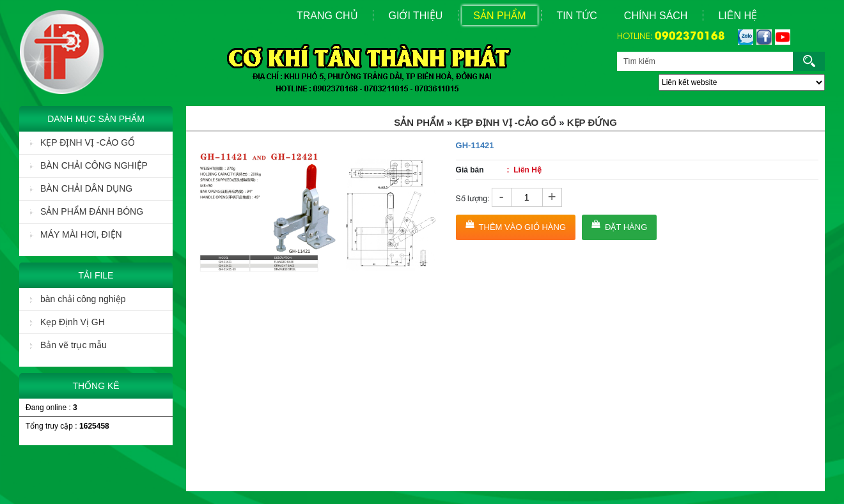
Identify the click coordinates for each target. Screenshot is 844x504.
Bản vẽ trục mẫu (68, 345)
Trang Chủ (327, 16)
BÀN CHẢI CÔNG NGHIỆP (89, 165)
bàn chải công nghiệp (78, 299)
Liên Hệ (738, 16)
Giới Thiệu (416, 16)
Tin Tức (577, 16)
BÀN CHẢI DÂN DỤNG (81, 188)
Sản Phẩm (499, 16)
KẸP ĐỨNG (592, 122)
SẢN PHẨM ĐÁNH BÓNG (87, 211)
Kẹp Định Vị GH (67, 322)
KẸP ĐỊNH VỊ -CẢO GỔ (82, 142)
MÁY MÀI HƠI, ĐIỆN (76, 234)
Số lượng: (473, 199)
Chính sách (656, 16)
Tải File (96, 275)
